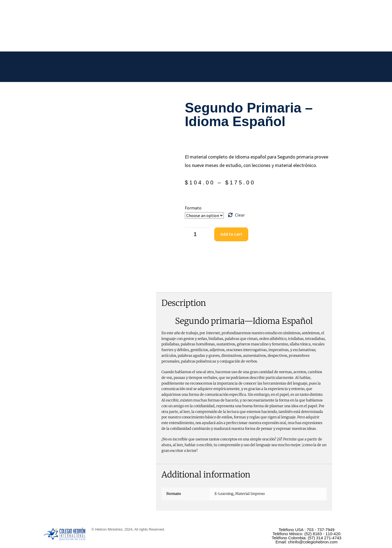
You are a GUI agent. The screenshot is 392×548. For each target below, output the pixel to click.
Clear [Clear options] (240, 215)
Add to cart (227, 233)
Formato (193, 208)
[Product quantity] (194, 234)
